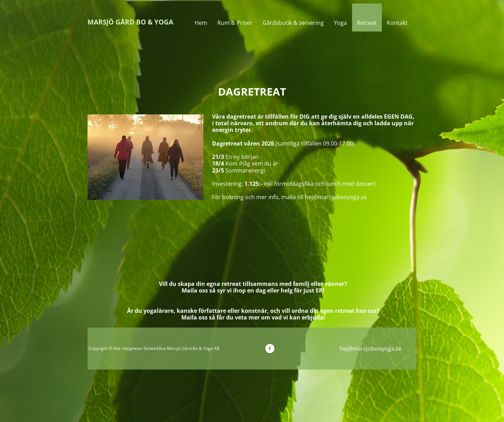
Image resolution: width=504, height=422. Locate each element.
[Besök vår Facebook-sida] (270, 349)
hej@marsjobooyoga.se (370, 349)
